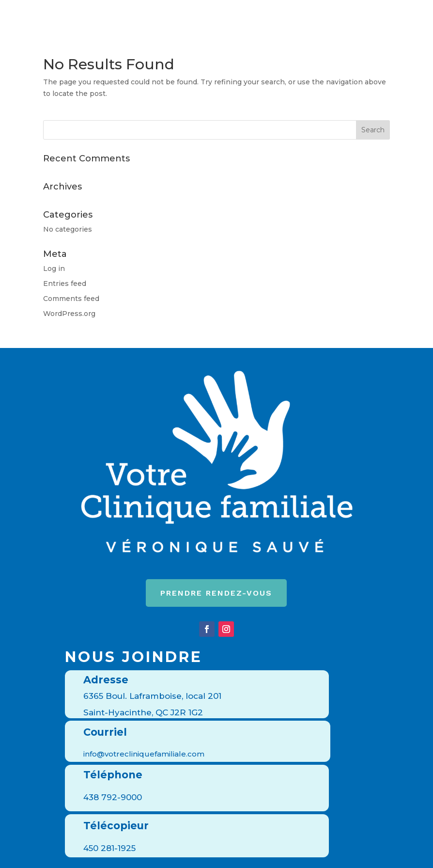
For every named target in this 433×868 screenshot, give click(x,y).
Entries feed (65, 284)
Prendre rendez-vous (216, 593)
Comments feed (71, 299)
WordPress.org (69, 314)
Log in (54, 268)
